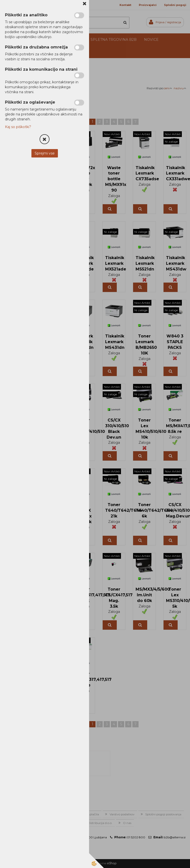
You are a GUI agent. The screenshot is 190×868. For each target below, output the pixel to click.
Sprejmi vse (45, 153)
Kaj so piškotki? (18, 127)
